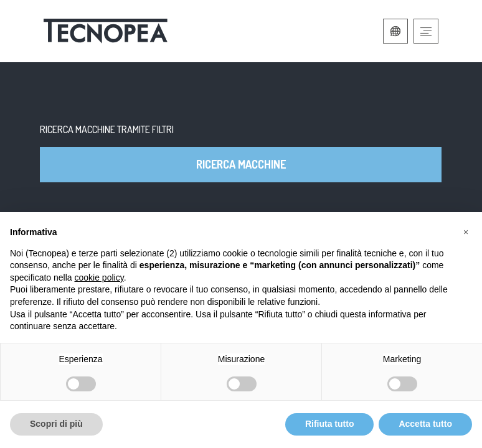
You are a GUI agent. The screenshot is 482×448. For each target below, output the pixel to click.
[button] (466, 232)
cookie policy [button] (99, 278)
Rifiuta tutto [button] (330, 424)
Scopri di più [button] (56, 424)
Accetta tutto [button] (425, 424)
